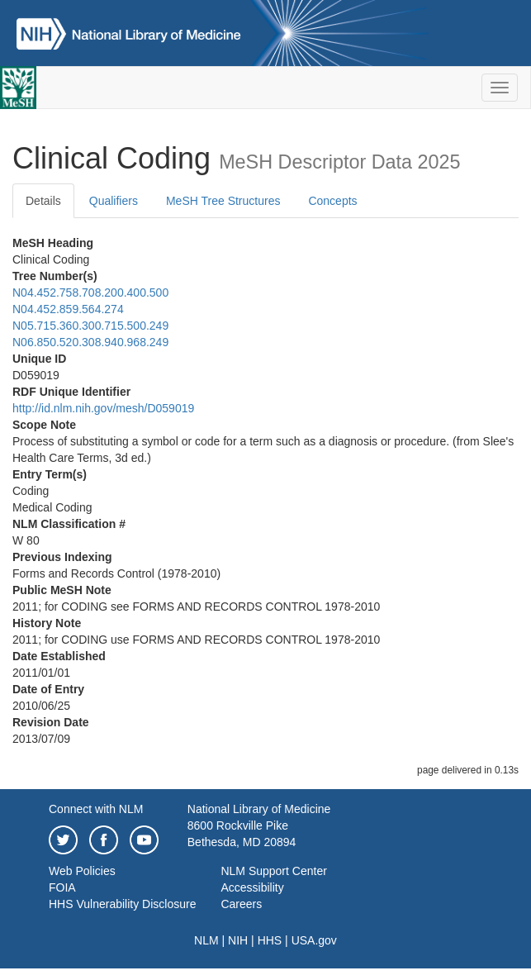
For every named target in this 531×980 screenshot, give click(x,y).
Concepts (332, 201)
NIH (238, 940)
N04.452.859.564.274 (68, 309)
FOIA (62, 887)
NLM (206, 940)
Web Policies (82, 871)
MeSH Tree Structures (223, 201)
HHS (270, 940)
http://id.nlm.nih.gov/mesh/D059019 (103, 408)
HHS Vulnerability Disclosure (122, 904)
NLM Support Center (273, 871)
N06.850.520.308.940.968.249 (90, 342)
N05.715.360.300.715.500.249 (90, 326)
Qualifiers (114, 201)
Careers (241, 904)
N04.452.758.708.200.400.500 (90, 293)
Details (43, 201)
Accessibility (252, 887)
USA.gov (314, 940)
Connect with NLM (96, 809)
